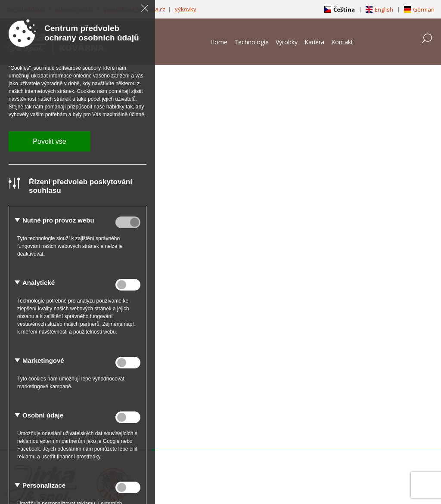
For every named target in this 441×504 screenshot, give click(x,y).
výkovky (186, 9)
